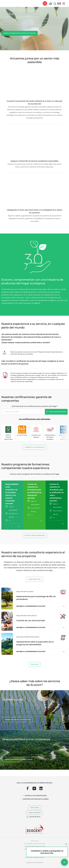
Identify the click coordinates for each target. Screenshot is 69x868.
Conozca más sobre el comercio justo (18, 720)
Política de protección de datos (34, 846)
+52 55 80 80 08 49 (34, 817)
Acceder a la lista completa (34, 447)
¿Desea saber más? (35, 579)
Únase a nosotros (34, 813)
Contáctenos (34, 808)
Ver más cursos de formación (35, 535)
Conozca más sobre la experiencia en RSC (19, 759)
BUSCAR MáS (35, 664)
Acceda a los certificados (36, 796)
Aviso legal (34, 841)
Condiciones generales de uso (34, 844)
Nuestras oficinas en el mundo (36, 799)
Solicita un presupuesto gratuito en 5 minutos (20, 33)
